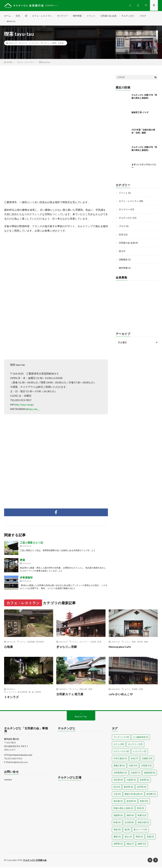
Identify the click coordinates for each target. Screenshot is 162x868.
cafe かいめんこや (121, 695)
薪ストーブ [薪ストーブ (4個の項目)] (140, 830)
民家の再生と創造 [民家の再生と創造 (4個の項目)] (123, 809)
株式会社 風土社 (12, 740)
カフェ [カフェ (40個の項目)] (119, 745)
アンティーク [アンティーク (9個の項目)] (121, 738)
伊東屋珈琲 (26, 578)
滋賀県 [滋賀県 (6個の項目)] (118, 816)
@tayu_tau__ (33, 410)
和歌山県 (83, 690)
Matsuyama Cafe (120, 647)
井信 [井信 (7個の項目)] (134, 759)
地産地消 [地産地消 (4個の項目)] (150, 773)
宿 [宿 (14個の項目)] (117, 788)
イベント (91, 16)
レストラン (12, 693)
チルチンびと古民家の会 (35, 861)
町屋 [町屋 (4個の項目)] (117, 823)
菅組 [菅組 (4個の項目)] (117, 830)
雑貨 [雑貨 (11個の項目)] (142, 844)
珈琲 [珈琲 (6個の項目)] (130, 816)
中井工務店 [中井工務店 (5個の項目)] (120, 759)
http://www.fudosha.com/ (20, 756)
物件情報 (77, 16)
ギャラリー (62, 16)
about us (11, 22)
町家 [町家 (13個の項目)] (142, 816)
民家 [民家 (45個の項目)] (144, 802)
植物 (146, 642)
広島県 (93, 642)
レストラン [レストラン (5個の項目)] (140, 752)
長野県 (38, 693)
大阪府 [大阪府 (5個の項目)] (131, 780)
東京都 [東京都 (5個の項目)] (118, 802)
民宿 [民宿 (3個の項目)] (141, 809)
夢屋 (22, 561)
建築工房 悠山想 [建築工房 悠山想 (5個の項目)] (134, 795)
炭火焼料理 (22, 693)
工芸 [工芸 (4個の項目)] (117, 795)
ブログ (143, 16)
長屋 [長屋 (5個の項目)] (150, 837)
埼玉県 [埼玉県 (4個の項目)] (118, 780)
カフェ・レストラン (42, 16)
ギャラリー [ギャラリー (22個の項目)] (135, 745)
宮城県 (135, 690)
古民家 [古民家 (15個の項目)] (146, 766)
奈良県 (140, 642)
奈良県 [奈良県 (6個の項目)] (144, 780)
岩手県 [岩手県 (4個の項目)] (142, 788)
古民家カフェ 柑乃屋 (70, 695)
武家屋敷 (31, 642)
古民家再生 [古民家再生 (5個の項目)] (120, 773)
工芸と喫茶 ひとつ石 (32, 543)
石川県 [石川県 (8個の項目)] (129, 823)
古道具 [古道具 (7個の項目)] (135, 773)
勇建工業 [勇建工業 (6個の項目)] (119, 766)
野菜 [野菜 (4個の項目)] (139, 837)
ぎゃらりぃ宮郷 (67, 647)
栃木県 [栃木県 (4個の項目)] (131, 802)
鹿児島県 (40, 642)
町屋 (99, 642)
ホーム (7, 16)
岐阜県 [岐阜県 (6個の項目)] (128, 788)
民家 (90, 690)
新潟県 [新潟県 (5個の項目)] (151, 795)
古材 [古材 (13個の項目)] (133, 766)
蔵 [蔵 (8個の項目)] (127, 830)
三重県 (54, 44)
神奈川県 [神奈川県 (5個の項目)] (143, 823)
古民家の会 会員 (108, 16)
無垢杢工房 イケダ (140, 113)
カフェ (47, 44)
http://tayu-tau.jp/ (24, 405)
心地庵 (9, 647)
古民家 (61, 44)
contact (8, 780)
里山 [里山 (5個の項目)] (128, 837)
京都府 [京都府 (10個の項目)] (147, 759)
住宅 (18, 16)
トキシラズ (11, 698)
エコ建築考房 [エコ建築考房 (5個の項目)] (141, 738)
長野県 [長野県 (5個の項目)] (118, 844)
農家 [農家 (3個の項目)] (117, 837)
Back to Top (81, 717)
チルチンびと (128, 16)
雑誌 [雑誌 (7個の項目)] (130, 844)
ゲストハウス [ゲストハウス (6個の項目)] (121, 752)
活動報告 (123, 259)
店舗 (141, 690)
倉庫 (134, 642)
